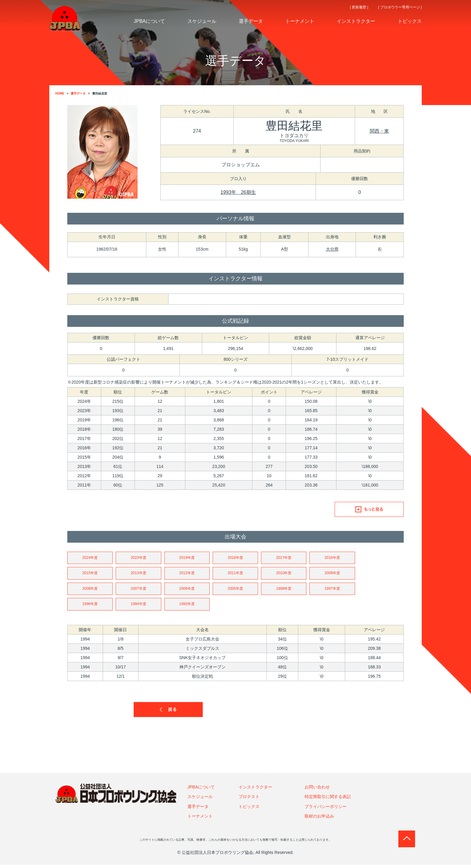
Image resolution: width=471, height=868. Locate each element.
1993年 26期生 (238, 192)
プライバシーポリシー (326, 810)
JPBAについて (201, 790)
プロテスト (249, 800)
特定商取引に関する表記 (328, 800)
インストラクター (255, 790)
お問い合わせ (317, 790)
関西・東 (379, 131)
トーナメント (200, 819)
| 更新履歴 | (359, 7)
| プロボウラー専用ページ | (400, 7)
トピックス (249, 810)
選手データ (198, 810)
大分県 (332, 249)
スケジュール (200, 800)
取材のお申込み (319, 819)
